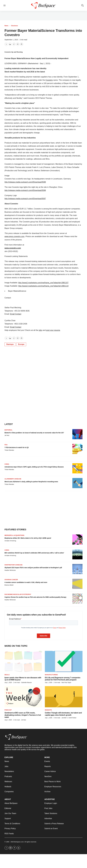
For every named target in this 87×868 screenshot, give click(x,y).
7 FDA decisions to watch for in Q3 (17, 447)
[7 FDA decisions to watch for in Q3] (77, 449)
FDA (6, 445)
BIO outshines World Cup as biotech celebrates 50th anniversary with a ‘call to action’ (34, 553)
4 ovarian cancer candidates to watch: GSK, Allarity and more (26, 582)
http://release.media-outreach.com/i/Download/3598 (25, 182)
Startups (10, 344)
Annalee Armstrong (10, 541)
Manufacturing (51, 675)
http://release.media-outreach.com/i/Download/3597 (25, 199)
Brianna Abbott (9, 585)
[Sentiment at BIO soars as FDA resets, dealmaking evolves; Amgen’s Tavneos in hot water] (23, 697)
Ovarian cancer (11, 580)
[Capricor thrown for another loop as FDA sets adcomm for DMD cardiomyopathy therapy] (77, 599)
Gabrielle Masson (26, 683)
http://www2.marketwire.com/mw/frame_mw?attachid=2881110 (43, 286)
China (7, 464)
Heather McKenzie (10, 570)
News (6, 26)
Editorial (8, 430)
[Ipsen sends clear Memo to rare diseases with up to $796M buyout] (23, 661)
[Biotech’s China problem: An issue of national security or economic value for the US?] (77, 434)
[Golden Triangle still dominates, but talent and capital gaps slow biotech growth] (64, 697)
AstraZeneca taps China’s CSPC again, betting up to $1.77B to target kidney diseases (34, 467)
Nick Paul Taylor (66, 683)
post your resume (53, 330)
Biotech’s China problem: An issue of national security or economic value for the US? (34, 433)
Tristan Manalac (9, 450)
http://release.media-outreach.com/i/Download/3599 (25, 190)
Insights (48, 710)
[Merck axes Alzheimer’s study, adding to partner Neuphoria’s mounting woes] (77, 483)
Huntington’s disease (13, 565)
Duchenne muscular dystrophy (18, 594)
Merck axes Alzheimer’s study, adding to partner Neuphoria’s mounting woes (31, 482)
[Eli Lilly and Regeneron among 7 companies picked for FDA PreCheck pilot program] (64, 661)
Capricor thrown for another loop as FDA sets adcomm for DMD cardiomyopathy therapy (35, 597)
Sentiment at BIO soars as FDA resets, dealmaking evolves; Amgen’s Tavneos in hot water (23, 715)
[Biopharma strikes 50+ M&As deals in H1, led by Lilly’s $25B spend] (77, 540)
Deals (7, 675)
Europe (21, 344)
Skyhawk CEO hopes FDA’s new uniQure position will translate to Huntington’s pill (33, 568)
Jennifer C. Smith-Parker (69, 718)
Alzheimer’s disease (13, 479)
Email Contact (16, 314)
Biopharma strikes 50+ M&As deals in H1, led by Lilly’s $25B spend (28, 538)
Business (15, 26)
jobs (40, 330)
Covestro (49, 80)
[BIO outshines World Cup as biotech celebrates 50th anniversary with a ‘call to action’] (77, 554)
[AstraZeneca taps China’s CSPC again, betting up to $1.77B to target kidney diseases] (77, 468)
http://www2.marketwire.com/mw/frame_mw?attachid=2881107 (43, 283)
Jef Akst (7, 435)
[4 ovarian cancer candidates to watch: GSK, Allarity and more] (77, 584)
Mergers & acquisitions (14, 535)
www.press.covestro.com (14, 236)
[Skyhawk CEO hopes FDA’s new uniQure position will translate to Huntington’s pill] (77, 569)
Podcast (8, 710)
